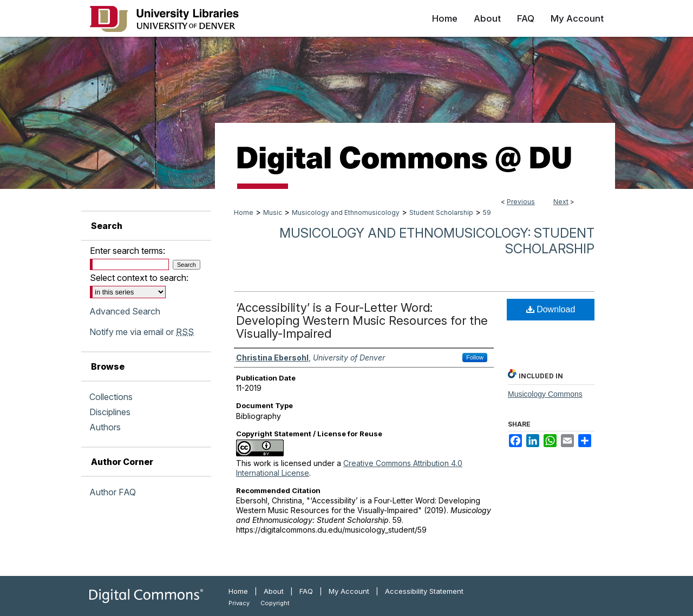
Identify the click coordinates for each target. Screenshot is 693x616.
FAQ (306, 591)
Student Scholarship (441, 212)
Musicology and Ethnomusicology (346, 212)
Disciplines (110, 412)
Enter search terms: (128, 251)
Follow (475, 357)
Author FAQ (113, 492)
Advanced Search (125, 311)
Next (561, 202)
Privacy (239, 603)
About (274, 591)
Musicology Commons (545, 394)
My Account (349, 591)
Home (244, 212)
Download (551, 309)
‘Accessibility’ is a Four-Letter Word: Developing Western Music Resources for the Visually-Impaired (362, 320)
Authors (105, 427)
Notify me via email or (142, 332)
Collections (111, 397)
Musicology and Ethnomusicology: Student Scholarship (437, 241)
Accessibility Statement (424, 591)
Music (273, 212)
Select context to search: (139, 278)
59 (487, 212)
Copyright (275, 603)
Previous (521, 202)
